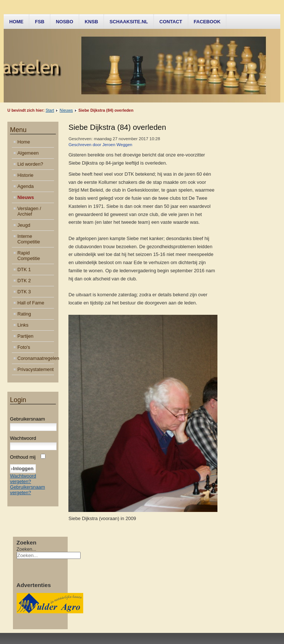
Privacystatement (35, 369)
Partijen (25, 336)
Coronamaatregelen (36, 358)
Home (16, 22)
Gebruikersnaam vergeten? (28, 490)
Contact (171, 22)
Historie (25, 175)
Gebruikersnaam (28, 419)
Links (23, 325)
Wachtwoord (23, 438)
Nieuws (66, 110)
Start (50, 110)
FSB (40, 22)
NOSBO (65, 22)
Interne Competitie (29, 239)
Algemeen (28, 153)
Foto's (24, 347)
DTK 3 (24, 292)
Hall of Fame (31, 303)
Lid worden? (30, 164)
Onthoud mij (23, 457)
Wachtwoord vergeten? (23, 479)
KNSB (91, 22)
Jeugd (24, 225)
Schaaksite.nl (129, 22)
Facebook (207, 22)
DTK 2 (24, 281)
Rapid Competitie (29, 256)
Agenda (26, 186)
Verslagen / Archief (29, 211)
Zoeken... (26, 549)
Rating (24, 314)
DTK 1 (24, 269)
